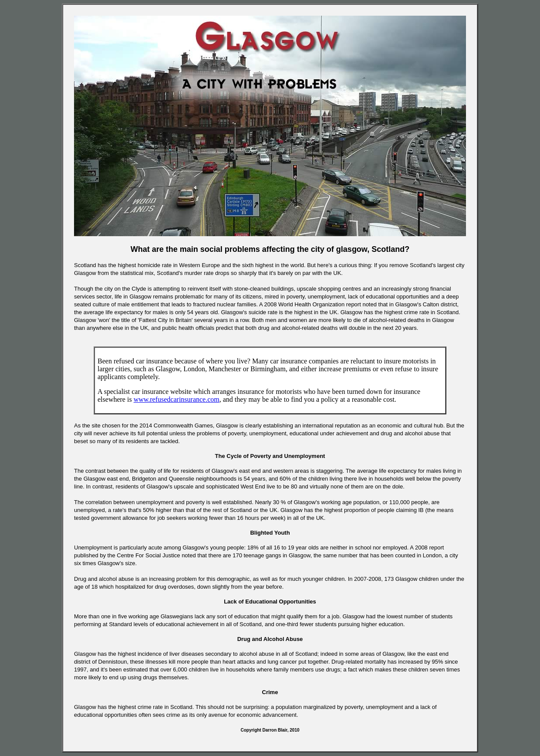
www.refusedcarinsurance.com (177, 399)
